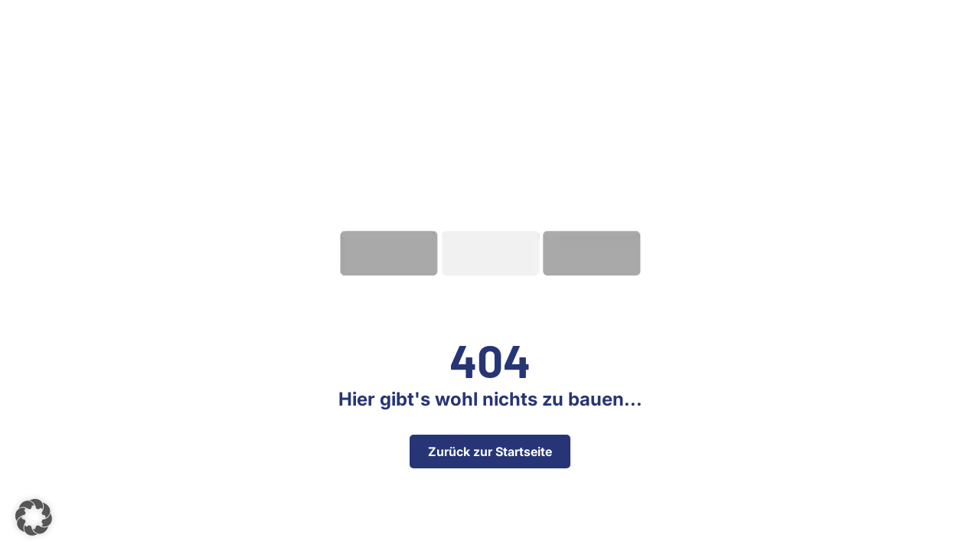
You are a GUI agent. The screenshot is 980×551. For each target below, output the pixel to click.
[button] (34, 517)
